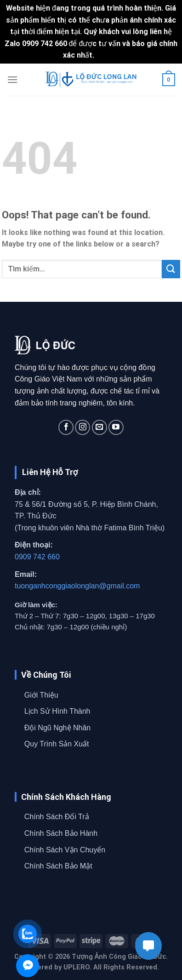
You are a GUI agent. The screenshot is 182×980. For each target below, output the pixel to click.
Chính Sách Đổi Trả (57, 817)
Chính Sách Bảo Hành (61, 833)
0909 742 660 (37, 557)
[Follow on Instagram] (82, 427)
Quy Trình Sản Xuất (57, 744)
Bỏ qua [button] (108, 55)
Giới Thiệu (41, 695)
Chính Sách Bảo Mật (58, 866)
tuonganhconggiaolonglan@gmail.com (77, 586)
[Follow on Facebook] (66, 427)
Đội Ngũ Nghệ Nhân (57, 728)
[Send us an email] (100, 427)
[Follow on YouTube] (116, 427)
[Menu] (12, 79)
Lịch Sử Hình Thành (57, 711)
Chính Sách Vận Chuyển (65, 850)
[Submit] (171, 269)
